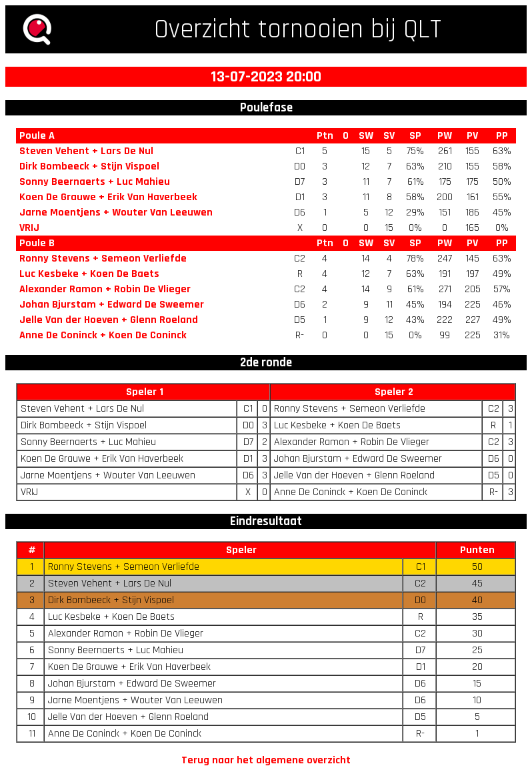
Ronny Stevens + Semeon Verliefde (103, 259)
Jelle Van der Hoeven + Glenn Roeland (109, 320)
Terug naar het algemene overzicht (266, 760)
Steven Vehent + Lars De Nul (86, 151)
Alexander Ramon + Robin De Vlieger (105, 289)
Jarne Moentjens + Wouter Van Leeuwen (116, 213)
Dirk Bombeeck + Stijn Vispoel (89, 166)
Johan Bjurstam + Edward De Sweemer (112, 305)
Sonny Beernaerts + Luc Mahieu (95, 182)
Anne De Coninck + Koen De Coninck (103, 335)
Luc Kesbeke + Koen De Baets (89, 274)
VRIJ (29, 228)
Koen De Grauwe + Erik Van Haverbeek (108, 197)
